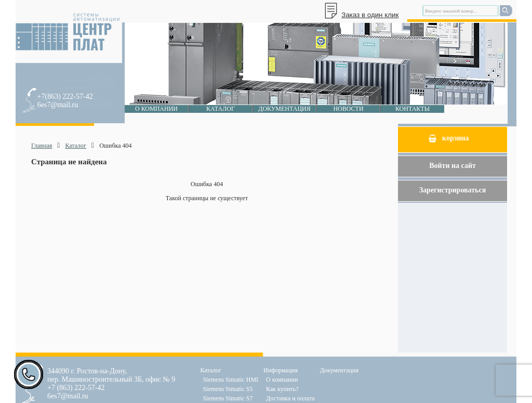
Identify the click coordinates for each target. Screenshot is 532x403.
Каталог (221, 109)
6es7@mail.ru (58, 105)
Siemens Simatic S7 (228, 398)
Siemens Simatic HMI (230, 380)
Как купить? (282, 389)
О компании (156, 109)
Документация (284, 109)
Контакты (413, 109)
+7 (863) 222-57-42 (76, 388)
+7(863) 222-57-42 (65, 96)
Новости (348, 109)
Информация (281, 370)
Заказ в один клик (370, 15)
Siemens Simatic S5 (228, 389)
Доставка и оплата (290, 398)
